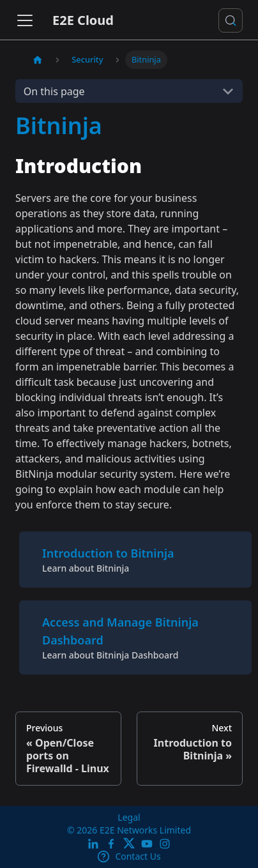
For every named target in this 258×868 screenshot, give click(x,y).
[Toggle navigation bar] (25, 20)
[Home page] (38, 60)
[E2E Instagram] (165, 843)
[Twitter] (129, 843)
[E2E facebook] (111, 843)
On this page (54, 91)
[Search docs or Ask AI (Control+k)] (231, 20)
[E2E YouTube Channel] (147, 843)
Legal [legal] (129, 817)
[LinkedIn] (93, 843)
